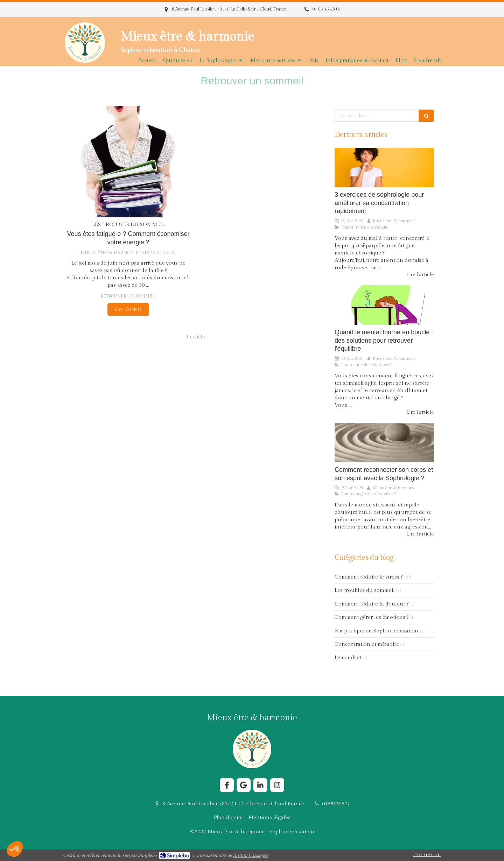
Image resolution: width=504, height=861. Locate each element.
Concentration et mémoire (367, 644)
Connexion (427, 855)
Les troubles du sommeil (365, 590)
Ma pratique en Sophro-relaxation (376, 631)
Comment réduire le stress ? (369, 577)
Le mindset (348, 657)
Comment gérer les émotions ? (372, 617)
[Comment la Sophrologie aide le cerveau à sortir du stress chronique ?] (384, 305)
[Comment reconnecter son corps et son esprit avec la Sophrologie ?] (384, 443)
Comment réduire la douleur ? (372, 604)
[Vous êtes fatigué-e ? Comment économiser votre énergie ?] (128, 162)
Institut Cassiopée (250, 855)
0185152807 (336, 804)
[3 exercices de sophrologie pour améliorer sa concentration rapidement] (384, 168)
